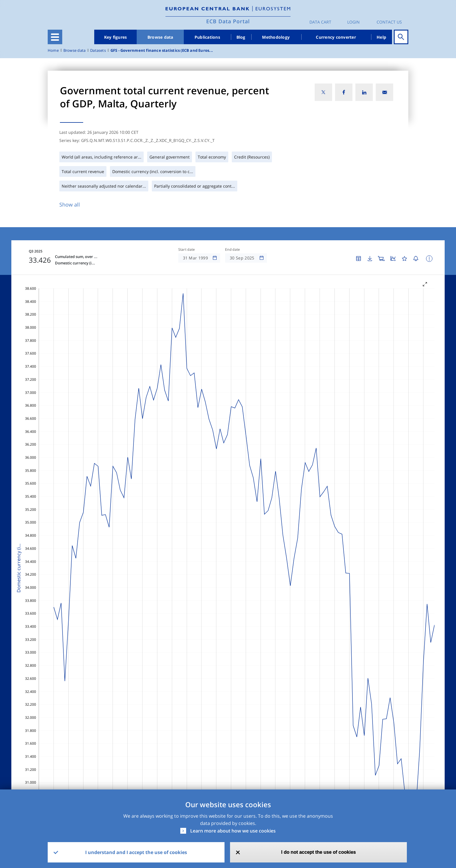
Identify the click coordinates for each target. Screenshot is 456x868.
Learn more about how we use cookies (233, 831)
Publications (207, 37)
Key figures (116, 37)
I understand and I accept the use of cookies (136, 852)
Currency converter (336, 37)
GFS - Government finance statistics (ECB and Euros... (162, 50)
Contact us (389, 22)
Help (381, 37)
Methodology (276, 37)
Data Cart (320, 22)
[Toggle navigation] (55, 37)
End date (233, 250)
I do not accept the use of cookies (319, 852)
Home (53, 50)
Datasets (98, 50)
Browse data (160, 37)
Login (353, 22)
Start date (187, 250)
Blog (241, 37)
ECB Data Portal (228, 21)
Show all (70, 204)
